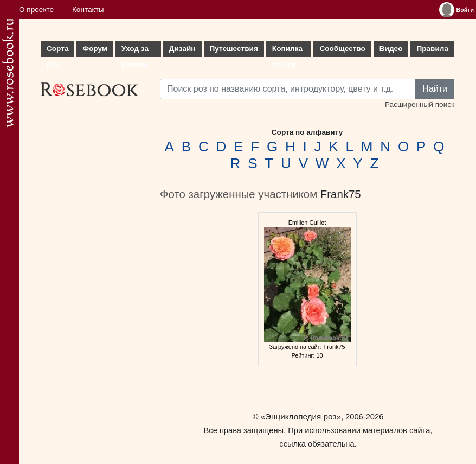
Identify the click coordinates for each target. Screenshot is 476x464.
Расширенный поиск (420, 104)
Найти (435, 89)
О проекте (36, 9)
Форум (95, 49)
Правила (432, 49)
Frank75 (341, 194)
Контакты (88, 9)
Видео (391, 49)
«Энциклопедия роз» (301, 417)
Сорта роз (57, 51)
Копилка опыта (287, 51)
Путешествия (234, 49)
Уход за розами (135, 51)
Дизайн (182, 49)
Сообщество (342, 49)
